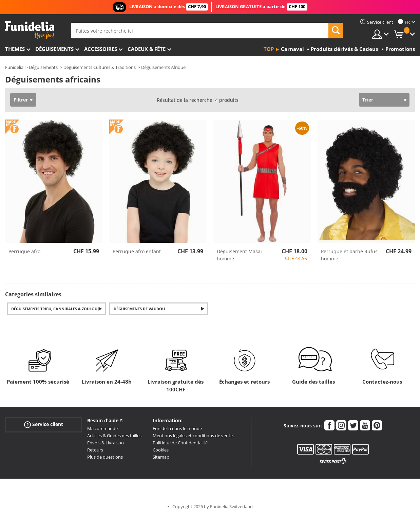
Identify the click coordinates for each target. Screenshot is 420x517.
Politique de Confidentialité (180, 443)
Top (269, 49)
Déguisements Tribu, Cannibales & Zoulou (54, 309)
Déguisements (54, 49)
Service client (44, 424)
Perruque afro (24, 251)
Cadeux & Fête (147, 49)
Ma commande (102, 428)
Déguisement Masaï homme (239, 255)
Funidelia (14, 67)
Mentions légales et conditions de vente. (193, 436)
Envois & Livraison (106, 443)
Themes (15, 49)
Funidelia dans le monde (177, 428)
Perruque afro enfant (137, 251)
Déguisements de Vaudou (139, 309)
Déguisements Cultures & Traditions (100, 67)
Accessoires (101, 49)
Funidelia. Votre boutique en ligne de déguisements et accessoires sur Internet (30, 30)
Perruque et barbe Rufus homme (349, 255)
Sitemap (161, 457)
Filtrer (21, 100)
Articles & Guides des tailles (114, 436)
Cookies (161, 450)
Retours (95, 450)
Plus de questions (105, 457)
